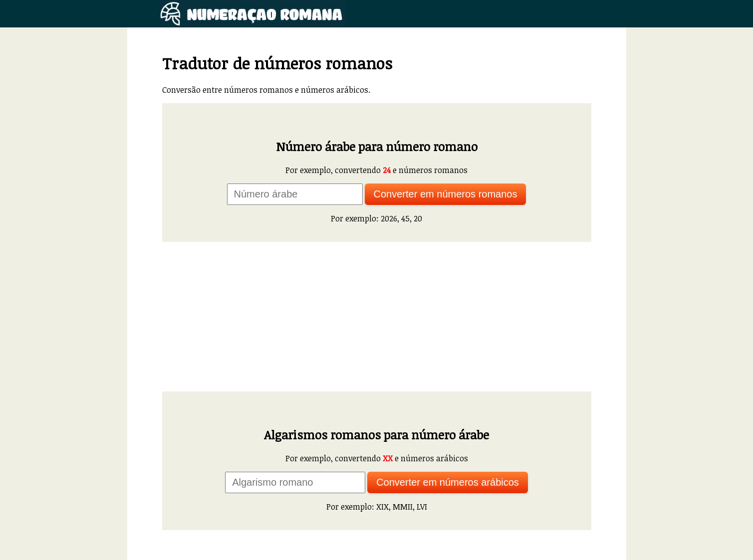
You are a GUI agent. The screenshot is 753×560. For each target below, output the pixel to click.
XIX (382, 507)
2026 (389, 218)
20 (418, 218)
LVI (422, 507)
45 (405, 218)
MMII (403, 507)
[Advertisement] (377, 317)
